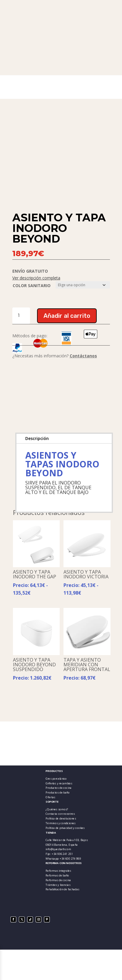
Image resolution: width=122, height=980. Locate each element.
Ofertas (50, 797)
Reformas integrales (58, 871)
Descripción (37, 438)
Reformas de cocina (58, 880)
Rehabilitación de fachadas (62, 889)
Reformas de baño (57, 875)
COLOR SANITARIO (32, 286)
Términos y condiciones (61, 823)
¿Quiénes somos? (57, 809)
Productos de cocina (59, 788)
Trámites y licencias (58, 885)
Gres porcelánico (56, 779)
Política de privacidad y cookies (65, 828)
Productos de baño (58, 792)
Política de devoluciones (61, 818)
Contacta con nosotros (60, 814)
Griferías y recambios (59, 783)
